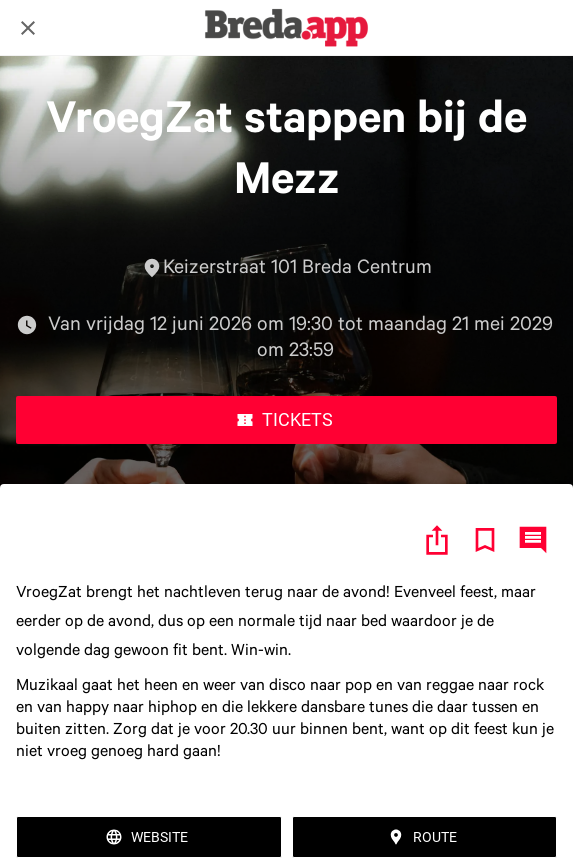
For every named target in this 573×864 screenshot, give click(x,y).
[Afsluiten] (28, 28)
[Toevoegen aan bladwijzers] (485, 540)
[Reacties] (533, 540)
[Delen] (437, 540)
